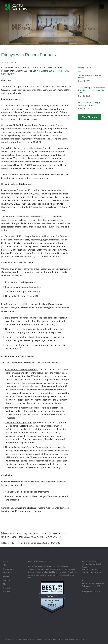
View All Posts (89, 117)
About (6, 565)
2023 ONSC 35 (8, 74)
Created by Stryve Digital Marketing (75, 639)
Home (6, 561)
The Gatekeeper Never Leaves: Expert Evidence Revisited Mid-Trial (92, 90)
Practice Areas (9, 573)
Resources (7, 576)
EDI (5, 584)
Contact (6, 588)
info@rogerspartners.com (93, 583)
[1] (36, 296)
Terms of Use (41, 639)
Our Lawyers (8, 569)
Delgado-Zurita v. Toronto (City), (55, 71)
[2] (20, 348)
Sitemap (49, 639)
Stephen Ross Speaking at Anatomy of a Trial (89, 104)
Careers (6, 580)
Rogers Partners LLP (14, 639)
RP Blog (7, 592)
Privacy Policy (57, 639)
